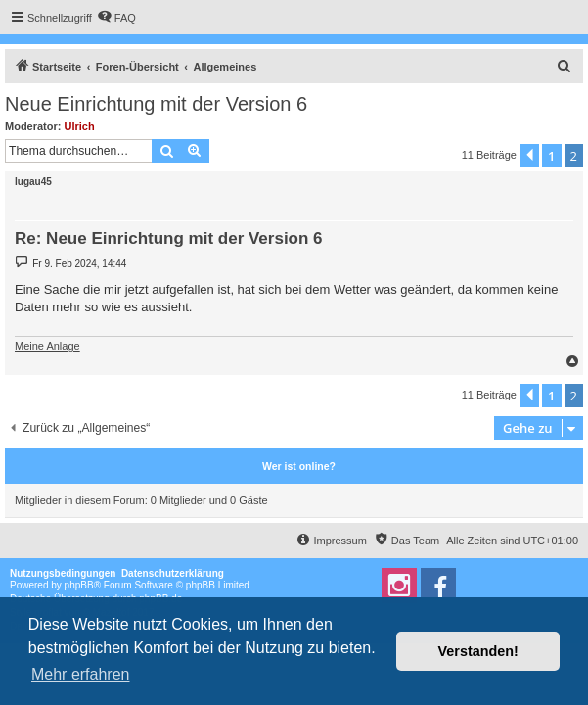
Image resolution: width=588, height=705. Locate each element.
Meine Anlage (47, 346)
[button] (529, 156)
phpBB (79, 585)
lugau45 (33, 182)
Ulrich (80, 126)
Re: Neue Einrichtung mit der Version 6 (169, 238)
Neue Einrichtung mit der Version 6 (156, 104)
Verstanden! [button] (478, 651)
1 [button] (551, 156)
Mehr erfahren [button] (81, 674)
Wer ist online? (299, 466)
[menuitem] (116, 18)
